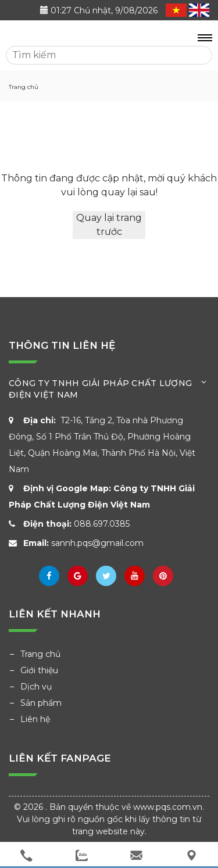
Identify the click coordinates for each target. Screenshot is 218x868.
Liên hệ (35, 719)
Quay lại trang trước (109, 225)
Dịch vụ (36, 687)
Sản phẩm (41, 703)
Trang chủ (40, 654)
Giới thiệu (39, 670)
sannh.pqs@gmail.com (97, 543)
